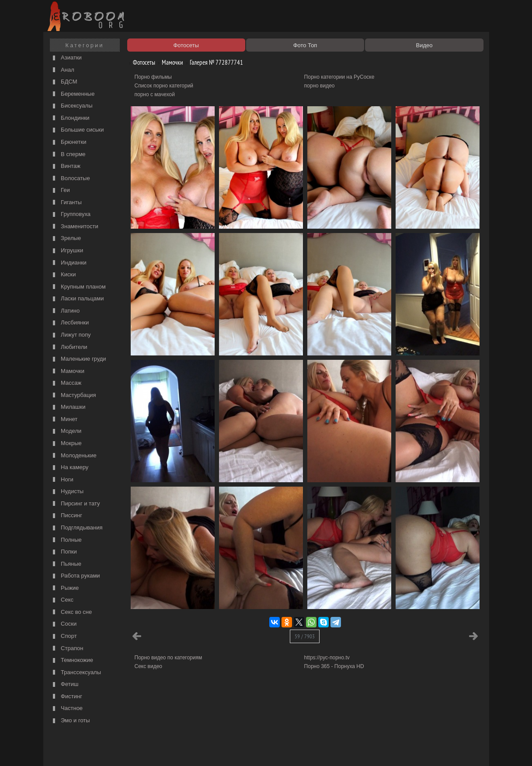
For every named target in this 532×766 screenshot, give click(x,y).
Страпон (67, 649)
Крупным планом (78, 287)
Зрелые (66, 239)
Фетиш (65, 684)
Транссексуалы (76, 673)
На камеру (70, 468)
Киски (63, 275)
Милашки (68, 407)
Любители (69, 347)
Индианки (69, 263)
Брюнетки (69, 142)
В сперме (68, 155)
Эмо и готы (70, 721)
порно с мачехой (155, 94)
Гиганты (66, 203)
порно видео (320, 86)
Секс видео (149, 666)
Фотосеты (141, 62)
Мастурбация (73, 395)
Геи (60, 190)
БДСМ (64, 82)
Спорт (64, 636)
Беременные (73, 94)
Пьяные (66, 564)
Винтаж (66, 166)
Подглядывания (77, 528)
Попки (64, 552)
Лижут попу (71, 335)
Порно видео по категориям (169, 658)
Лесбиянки (70, 323)
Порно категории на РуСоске (339, 77)
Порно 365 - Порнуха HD (334, 666)
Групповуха (71, 214)
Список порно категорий (164, 86)
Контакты (197, 749)
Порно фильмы (153, 77)
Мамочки (68, 371)
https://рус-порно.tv (327, 658)
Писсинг (66, 516)
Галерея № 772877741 (213, 62)
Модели (66, 431)
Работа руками (75, 576)
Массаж (66, 383)
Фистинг (66, 697)
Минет (64, 420)
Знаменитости (75, 227)
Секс (62, 600)
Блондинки (70, 118)
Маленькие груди (78, 359)
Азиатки (66, 58)
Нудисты (67, 492)
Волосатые (70, 179)
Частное (67, 709)
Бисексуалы (72, 106)
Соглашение (167, 749)
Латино (65, 311)
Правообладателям (126, 749)
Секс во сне (71, 612)
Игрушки (67, 251)
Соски (64, 624)
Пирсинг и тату (75, 504)
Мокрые (66, 444)
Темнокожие (72, 660)
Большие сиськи (77, 130)
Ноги (62, 480)
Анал (63, 70)
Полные (66, 540)
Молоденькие (74, 456)
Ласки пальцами (77, 299)
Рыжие (65, 588)
